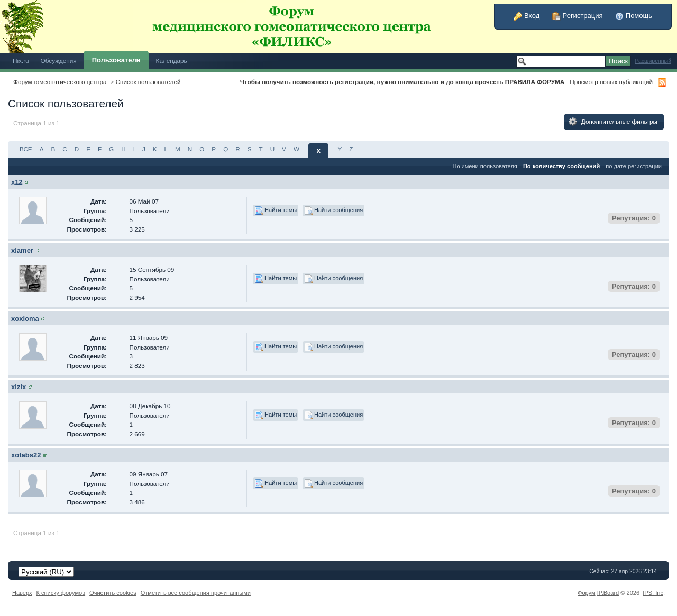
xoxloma (25, 319)
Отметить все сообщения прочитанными (196, 593)
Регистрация (578, 16)
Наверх (22, 593)
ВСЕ (26, 149)
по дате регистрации (634, 166)
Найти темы (276, 210)
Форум (587, 593)
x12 (17, 182)
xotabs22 (26, 455)
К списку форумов (61, 593)
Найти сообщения (333, 210)
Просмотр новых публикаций (611, 82)
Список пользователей (148, 82)
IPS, (653, 593)
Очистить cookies (113, 593)
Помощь (634, 16)
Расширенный (653, 61)
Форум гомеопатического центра (60, 82)
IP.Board (608, 593)
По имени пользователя (484, 166)
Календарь (172, 61)
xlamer (22, 250)
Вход (527, 16)
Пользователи (116, 60)
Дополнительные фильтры (613, 122)
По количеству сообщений (561, 166)
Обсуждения (59, 61)
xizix (19, 387)
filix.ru (21, 61)
